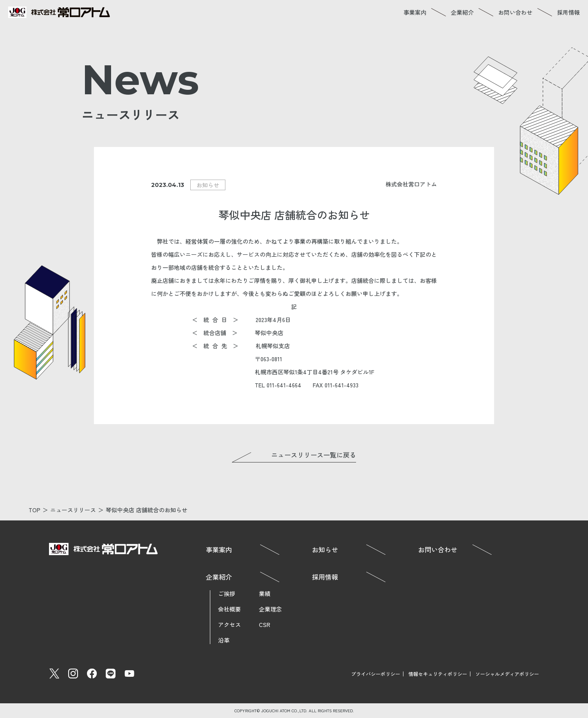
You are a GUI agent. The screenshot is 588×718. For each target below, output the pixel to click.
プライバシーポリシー (376, 674)
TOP (35, 510)
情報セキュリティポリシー (438, 674)
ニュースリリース (73, 510)
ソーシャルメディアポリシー (507, 674)
